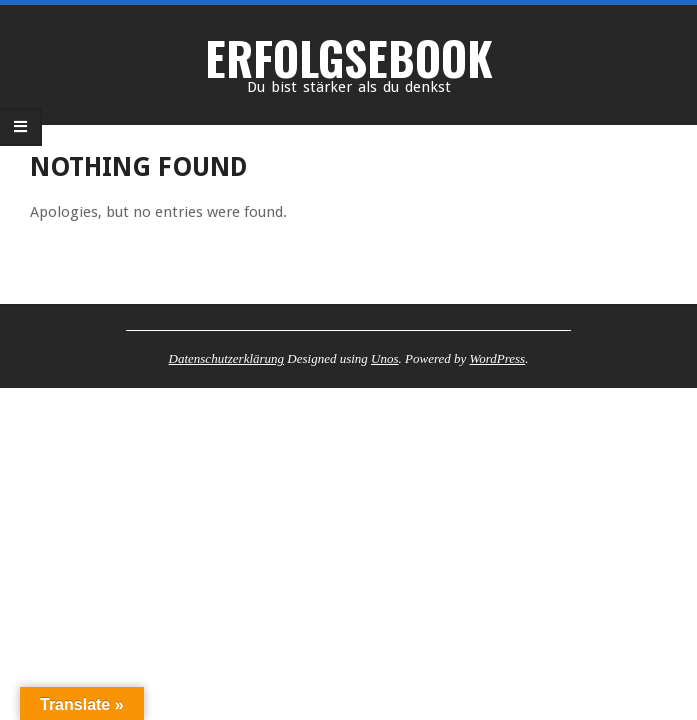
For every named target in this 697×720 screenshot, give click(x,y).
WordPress (498, 358)
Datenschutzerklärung (227, 358)
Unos (384, 358)
